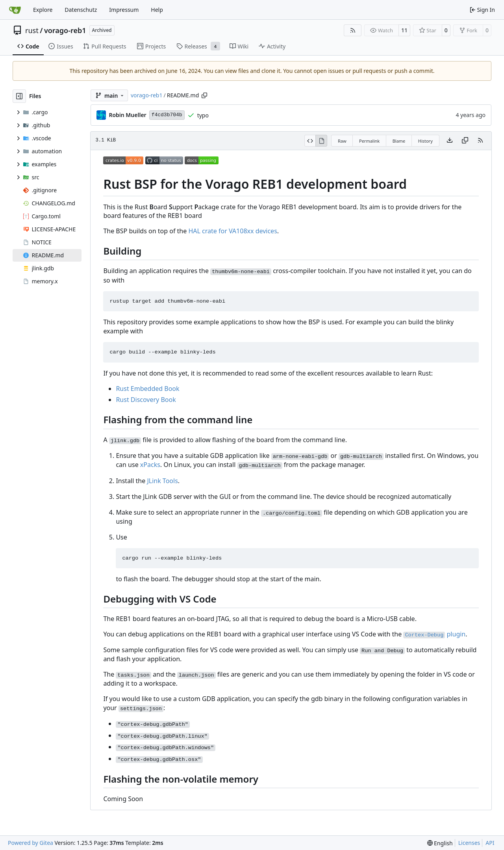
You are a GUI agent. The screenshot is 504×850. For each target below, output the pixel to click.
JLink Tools (162, 481)
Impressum (124, 10)
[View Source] (310, 141)
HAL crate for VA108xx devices (233, 231)
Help (157, 10)
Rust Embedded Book (147, 389)
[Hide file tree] (19, 96)
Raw (342, 141)
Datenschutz (81, 10)
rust (32, 30)
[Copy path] (204, 95)
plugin (434, 634)
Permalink (369, 141)
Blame (399, 141)
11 (404, 30)
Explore (43, 10)
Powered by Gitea (31, 843)
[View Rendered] (321, 141)
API (490, 843)
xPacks (150, 465)
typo (203, 115)
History (425, 141)
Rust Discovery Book (146, 400)
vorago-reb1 (65, 30)
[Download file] (450, 141)
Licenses (469, 843)
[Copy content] (465, 141)
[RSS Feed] (353, 30)
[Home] (15, 10)
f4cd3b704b (167, 115)
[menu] (440, 843)
